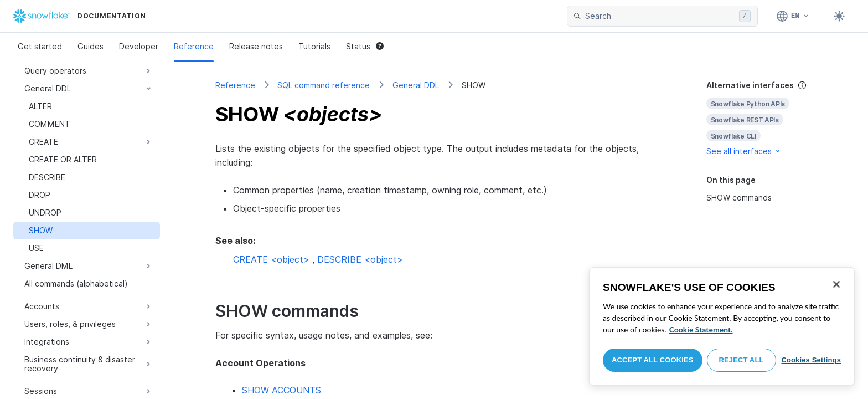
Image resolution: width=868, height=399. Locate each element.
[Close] (836, 284)
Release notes (256, 46)
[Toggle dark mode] (839, 16)
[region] (722, 326)
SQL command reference (324, 85)
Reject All (742, 360)
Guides (91, 46)
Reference (194, 46)
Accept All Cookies (653, 360)
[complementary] (768, 118)
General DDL (416, 85)
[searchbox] (660, 16)
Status (365, 46)
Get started (40, 46)
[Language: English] (793, 16)
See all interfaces (744, 151)
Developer (139, 46)
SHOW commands (739, 198)
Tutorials (314, 46)
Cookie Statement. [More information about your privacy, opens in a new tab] (701, 329)
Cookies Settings (811, 360)
